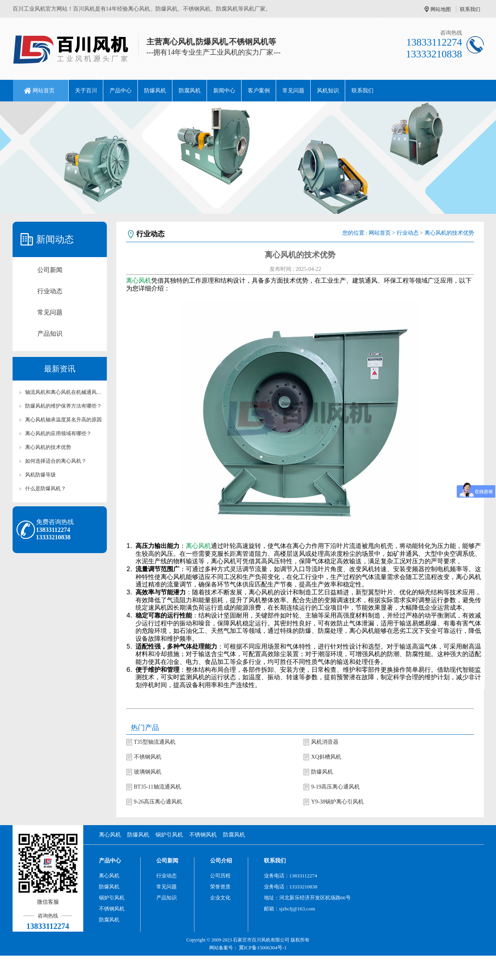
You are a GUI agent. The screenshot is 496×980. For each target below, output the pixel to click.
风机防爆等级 (40, 475)
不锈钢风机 (148, 757)
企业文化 (220, 898)
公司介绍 (221, 861)
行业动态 (50, 291)
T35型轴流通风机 (155, 742)
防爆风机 (155, 91)
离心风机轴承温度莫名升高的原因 (63, 420)
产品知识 (50, 334)
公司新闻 (50, 270)
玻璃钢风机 (148, 772)
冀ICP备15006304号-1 (263, 948)
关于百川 (86, 91)
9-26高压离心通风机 (158, 802)
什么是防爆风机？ (46, 488)
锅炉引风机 (169, 835)
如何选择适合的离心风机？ (56, 461)
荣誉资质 (220, 887)
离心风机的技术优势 (48, 447)
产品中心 (121, 91)
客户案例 (259, 91)
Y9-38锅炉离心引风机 (337, 802)
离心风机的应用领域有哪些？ (58, 433)
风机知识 (328, 91)
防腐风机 (190, 91)
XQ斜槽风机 (326, 757)
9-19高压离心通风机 (335, 787)
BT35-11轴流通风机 (157, 787)
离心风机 (139, 280)
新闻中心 (224, 91)
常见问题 (293, 91)
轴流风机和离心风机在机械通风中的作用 (64, 392)
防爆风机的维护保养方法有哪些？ (63, 406)
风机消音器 (325, 742)
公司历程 (220, 876)
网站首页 (44, 91)
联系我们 (470, 9)
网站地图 (441, 9)
